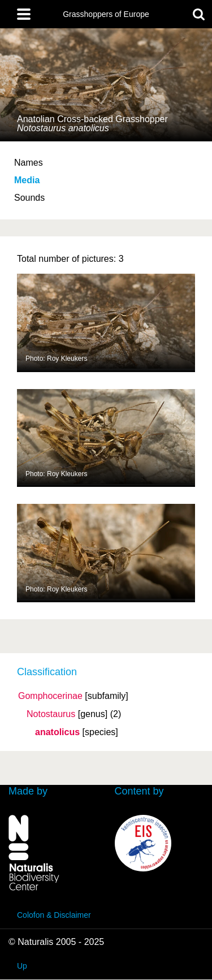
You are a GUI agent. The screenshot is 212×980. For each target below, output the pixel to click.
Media (27, 180)
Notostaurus (51, 714)
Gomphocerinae (50, 696)
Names (29, 163)
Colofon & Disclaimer (54, 915)
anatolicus (57, 732)
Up (22, 966)
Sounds (29, 198)
